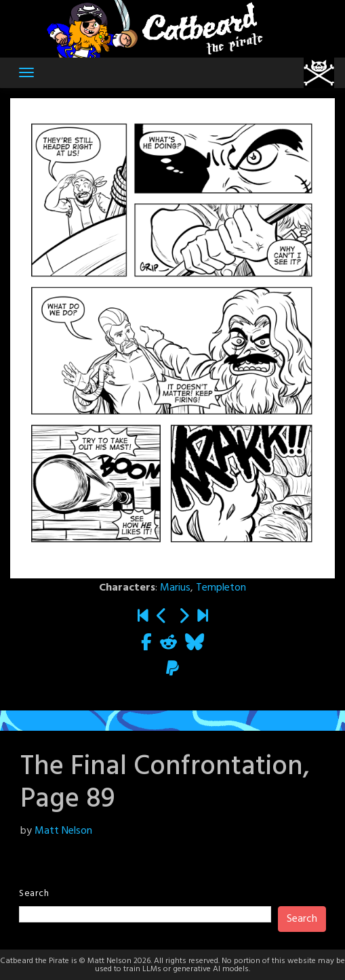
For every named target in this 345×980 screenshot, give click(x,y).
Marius (175, 588)
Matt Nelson (63, 831)
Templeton (221, 588)
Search (34, 894)
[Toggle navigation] (26, 72)
